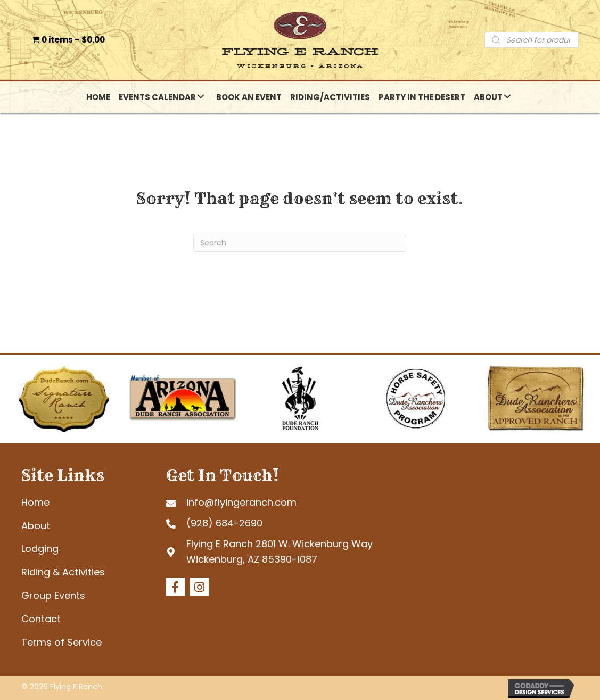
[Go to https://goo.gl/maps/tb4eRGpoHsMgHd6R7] (275, 552)
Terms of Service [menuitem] (61, 642)
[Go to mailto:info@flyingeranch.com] (275, 502)
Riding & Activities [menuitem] (63, 572)
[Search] (300, 243)
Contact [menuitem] (41, 619)
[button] (201, 96)
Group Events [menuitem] (53, 595)
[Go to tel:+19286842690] (275, 523)
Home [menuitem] (35, 502)
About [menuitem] (36, 526)
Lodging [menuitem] (40, 549)
